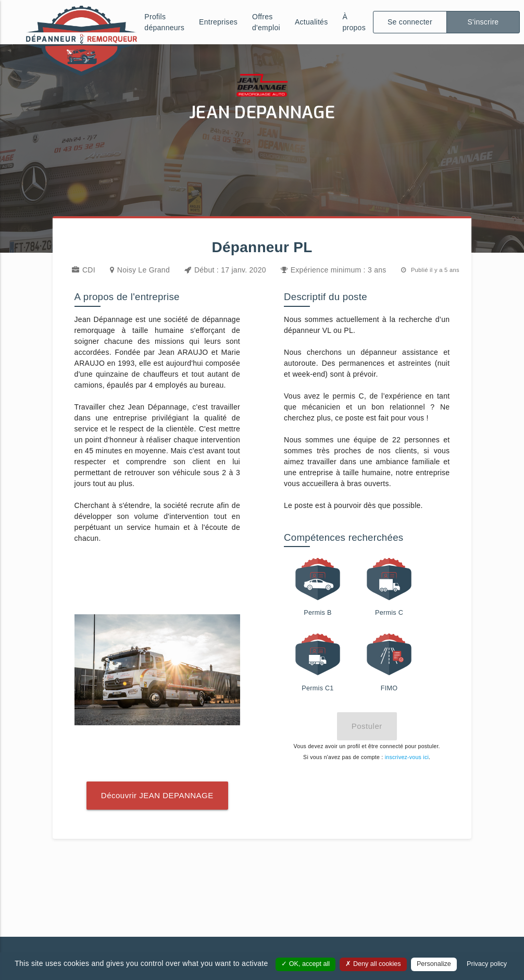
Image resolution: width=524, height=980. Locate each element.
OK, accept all (305, 964)
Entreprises (218, 22)
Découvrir (157, 795)
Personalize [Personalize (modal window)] (434, 964)
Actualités (311, 22)
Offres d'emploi (266, 22)
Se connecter (410, 22)
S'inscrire (483, 22)
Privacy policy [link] (487, 964)
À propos (354, 22)
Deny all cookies (373, 964)
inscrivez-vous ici (407, 757)
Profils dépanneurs (164, 22)
